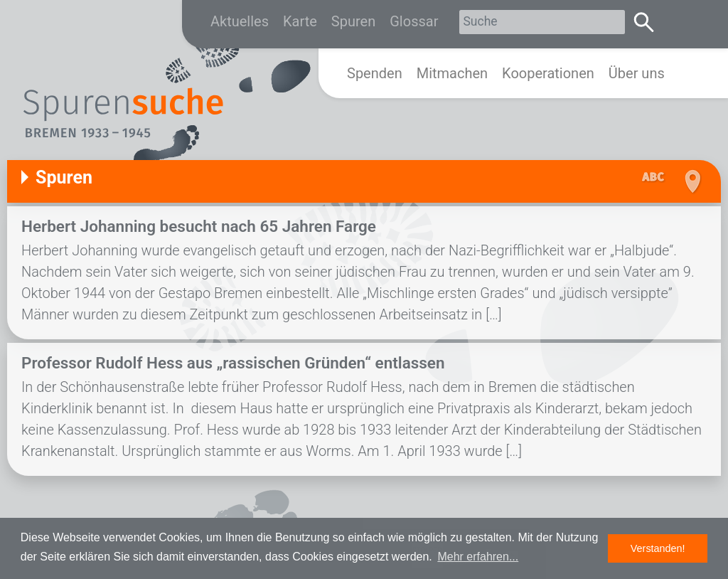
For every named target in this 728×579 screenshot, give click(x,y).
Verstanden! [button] (658, 548)
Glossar (414, 21)
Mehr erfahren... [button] (478, 557)
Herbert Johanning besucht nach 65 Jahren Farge (199, 226)
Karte (300, 21)
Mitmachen (452, 73)
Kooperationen (548, 73)
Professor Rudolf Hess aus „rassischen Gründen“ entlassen (233, 363)
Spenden (375, 73)
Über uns (637, 73)
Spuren (353, 21)
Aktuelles (240, 21)
